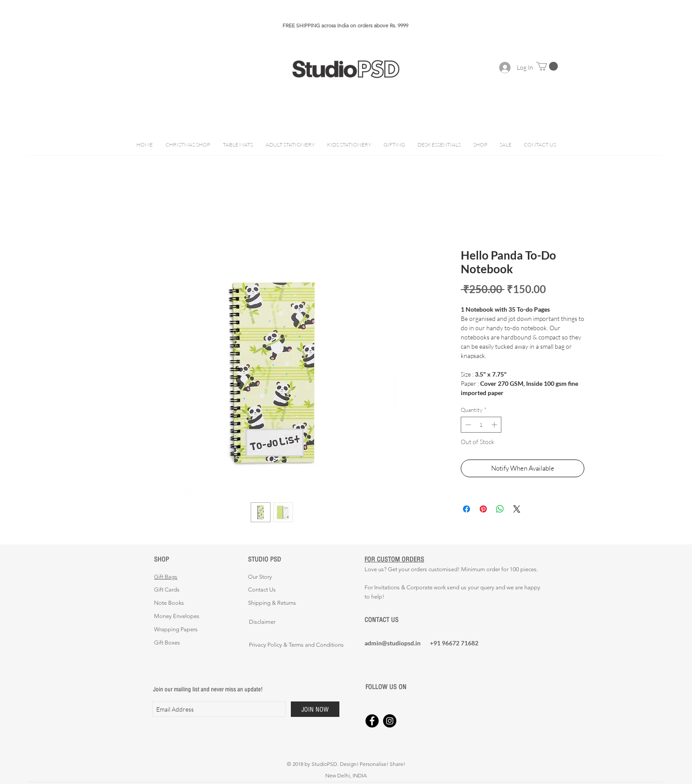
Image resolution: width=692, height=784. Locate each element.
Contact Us (262, 590)
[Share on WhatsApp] (500, 509)
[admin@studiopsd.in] (396, 643)
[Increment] (495, 425)
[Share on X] (517, 509)
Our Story (260, 577)
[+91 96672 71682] (461, 643)
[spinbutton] (481, 425)
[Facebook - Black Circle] (372, 721)
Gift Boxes (167, 643)
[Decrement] (467, 425)
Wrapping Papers (176, 629)
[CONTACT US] (396, 620)
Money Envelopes (177, 616)
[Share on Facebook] (466, 509)
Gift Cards (167, 590)
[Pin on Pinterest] (483, 509)
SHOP (162, 559)
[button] (547, 66)
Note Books (169, 603)
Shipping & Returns (272, 603)
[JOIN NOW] (315, 709)
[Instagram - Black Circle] (390, 721)
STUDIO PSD (265, 559)
